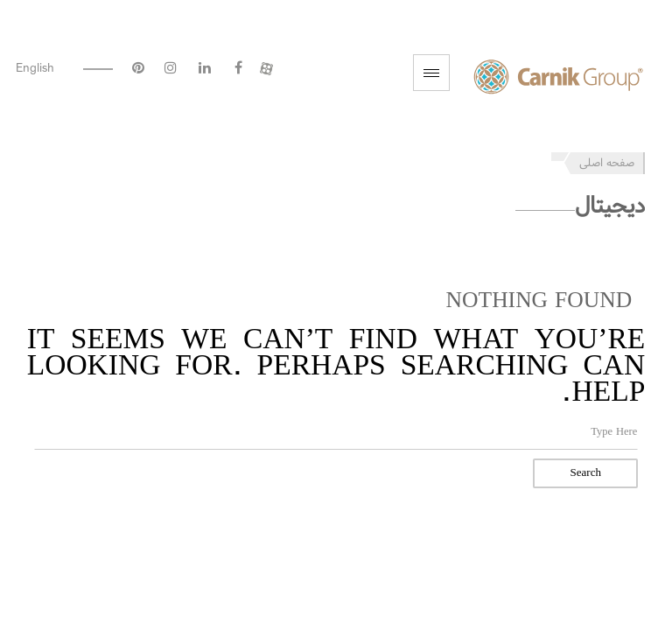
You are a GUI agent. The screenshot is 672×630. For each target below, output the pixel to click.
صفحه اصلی (607, 163)
